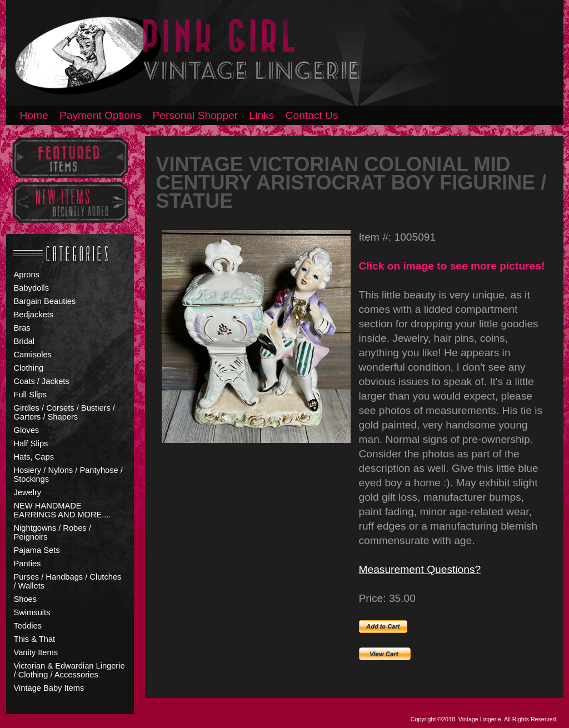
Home (34, 115)
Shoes (26, 599)
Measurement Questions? (420, 569)
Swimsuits (32, 612)
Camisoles (33, 355)
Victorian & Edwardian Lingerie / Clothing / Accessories (69, 670)
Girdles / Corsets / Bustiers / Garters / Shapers (64, 412)
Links (262, 115)
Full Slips (30, 395)
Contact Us (312, 115)
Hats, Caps (34, 457)
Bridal (24, 341)
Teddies (28, 626)
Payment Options (100, 115)
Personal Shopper (196, 115)
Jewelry (28, 492)
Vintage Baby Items (49, 688)
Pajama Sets (37, 550)
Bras (22, 328)
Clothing (29, 368)
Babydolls (32, 288)
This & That (35, 639)
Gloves (27, 430)
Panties (28, 564)
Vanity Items (36, 652)
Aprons (27, 275)
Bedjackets (34, 315)
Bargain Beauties (45, 301)
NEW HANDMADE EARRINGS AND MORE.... (63, 510)
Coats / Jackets (42, 381)
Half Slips (31, 443)
